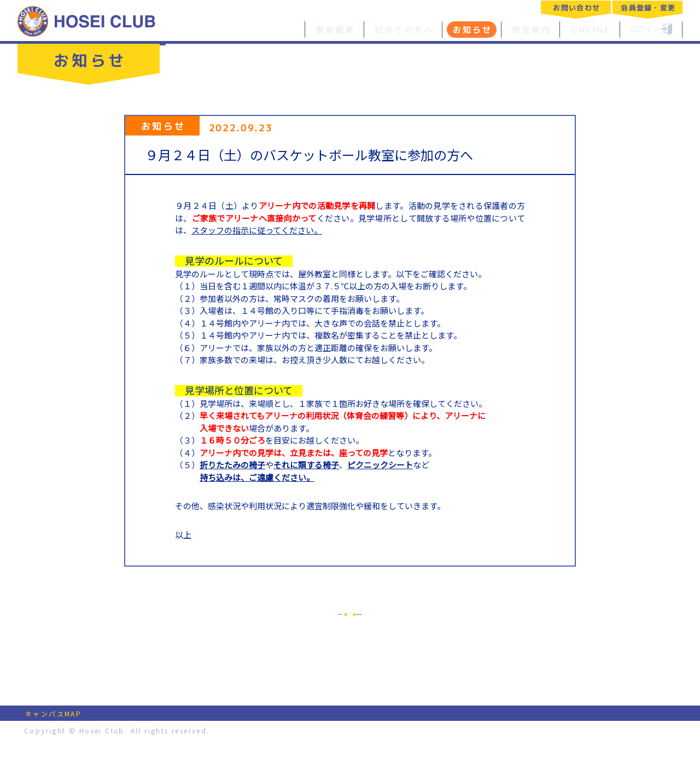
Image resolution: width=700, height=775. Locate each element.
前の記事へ (260, 630)
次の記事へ (440, 630)
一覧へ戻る (196, 53)
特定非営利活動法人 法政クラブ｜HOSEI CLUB (87, 21)
